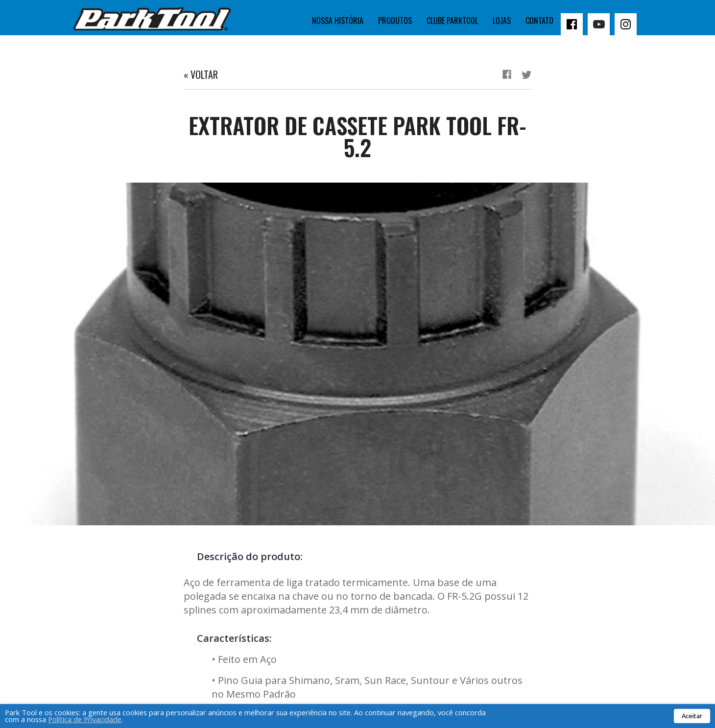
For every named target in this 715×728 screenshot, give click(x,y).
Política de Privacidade (85, 719)
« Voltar (201, 74)
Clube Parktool (452, 21)
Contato (539, 21)
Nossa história (338, 21)
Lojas (502, 21)
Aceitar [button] (692, 716)
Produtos (395, 21)
